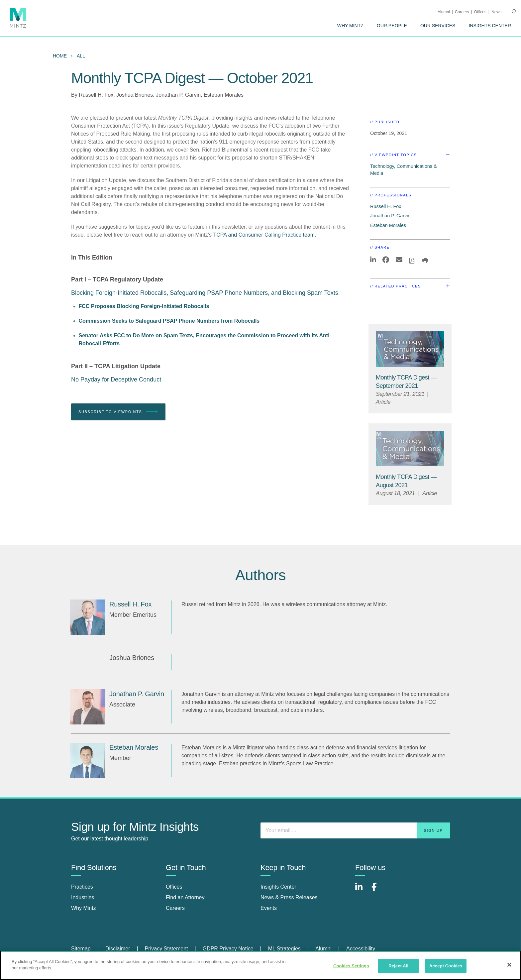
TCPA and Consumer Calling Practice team (264, 235)
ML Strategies (284, 949)
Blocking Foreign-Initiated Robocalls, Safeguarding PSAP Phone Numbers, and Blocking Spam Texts (205, 293)
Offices (480, 12)
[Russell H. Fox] (88, 617)
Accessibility (361, 949)
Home (60, 56)
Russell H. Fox (96, 95)
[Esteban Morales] (88, 760)
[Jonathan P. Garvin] (88, 707)
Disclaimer (118, 949)
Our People (392, 26)
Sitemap (81, 949)
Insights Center (490, 26)
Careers (462, 12)
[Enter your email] (355, 830)
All (81, 56)
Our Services (438, 26)
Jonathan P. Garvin (178, 95)
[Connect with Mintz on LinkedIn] (362, 890)
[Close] (509, 965)
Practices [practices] (82, 887)
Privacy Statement (166, 949)
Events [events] (269, 908)
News (496, 12)
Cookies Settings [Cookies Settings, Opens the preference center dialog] (351, 966)
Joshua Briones (135, 95)
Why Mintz (350, 26)
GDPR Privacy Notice (228, 949)
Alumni (444, 12)
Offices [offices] (174, 887)
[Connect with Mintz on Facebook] (378, 890)
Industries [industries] (83, 897)
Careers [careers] (175, 908)
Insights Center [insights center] (278, 887)
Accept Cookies (446, 966)
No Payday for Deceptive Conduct (116, 380)
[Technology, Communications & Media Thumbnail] (410, 349)
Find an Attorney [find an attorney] (185, 897)
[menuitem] (350, 26)
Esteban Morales (224, 95)
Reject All (398, 966)
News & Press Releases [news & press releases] (289, 897)
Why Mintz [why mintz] (84, 908)
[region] (260, 965)
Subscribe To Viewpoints (118, 412)
